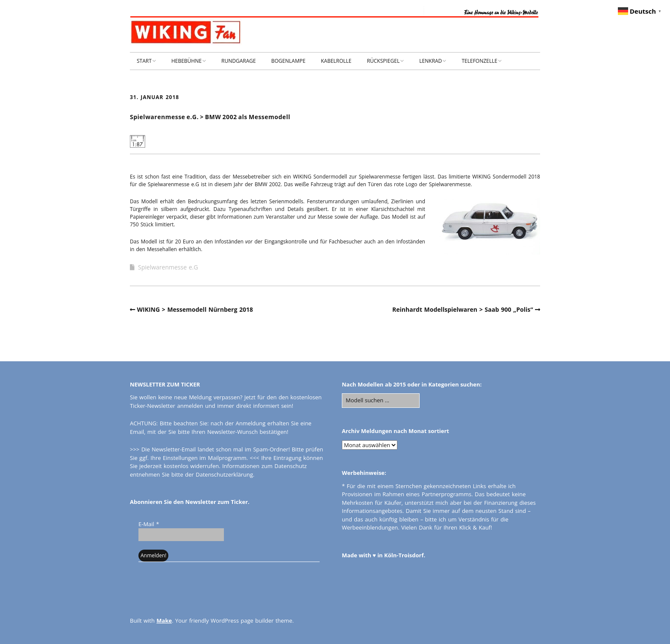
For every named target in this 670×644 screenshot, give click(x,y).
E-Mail (149, 524)
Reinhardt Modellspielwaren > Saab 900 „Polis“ (463, 309)
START (144, 61)
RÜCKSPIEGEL (383, 61)
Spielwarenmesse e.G (168, 267)
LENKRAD (431, 61)
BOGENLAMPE (288, 61)
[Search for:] (381, 401)
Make (164, 621)
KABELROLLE (336, 61)
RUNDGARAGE (239, 61)
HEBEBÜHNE (187, 61)
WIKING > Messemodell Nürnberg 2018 (195, 309)
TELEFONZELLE (479, 61)
